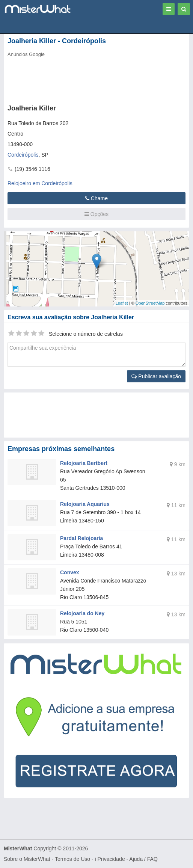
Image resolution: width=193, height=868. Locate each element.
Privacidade (111, 859)
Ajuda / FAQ (143, 859)
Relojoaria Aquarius (85, 504)
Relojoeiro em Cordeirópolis (40, 183)
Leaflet (122, 303)
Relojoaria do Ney (82, 613)
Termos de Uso (72, 859)
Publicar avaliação (156, 376)
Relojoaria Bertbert (84, 463)
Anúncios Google (26, 54)
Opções (96, 214)
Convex (70, 572)
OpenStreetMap (150, 303)
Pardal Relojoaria (81, 538)
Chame (96, 198)
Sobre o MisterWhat (27, 859)
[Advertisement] (88, 78)
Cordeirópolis (23, 155)
